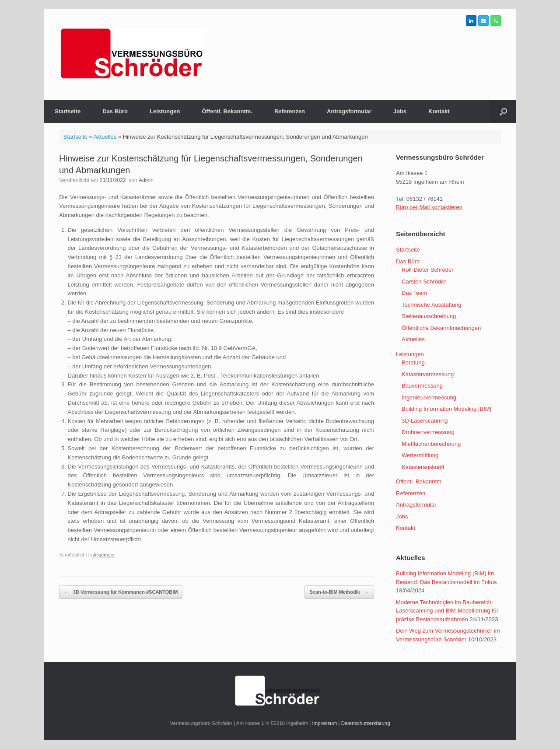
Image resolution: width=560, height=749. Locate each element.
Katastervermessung (428, 374)
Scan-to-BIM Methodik (339, 592)
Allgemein (104, 555)
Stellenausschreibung (429, 316)
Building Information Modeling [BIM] (446, 409)
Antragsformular (349, 111)
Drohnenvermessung (428, 432)
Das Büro (115, 111)
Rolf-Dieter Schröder (428, 270)
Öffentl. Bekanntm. (227, 111)
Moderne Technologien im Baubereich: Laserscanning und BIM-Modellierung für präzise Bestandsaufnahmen (447, 611)
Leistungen (165, 111)
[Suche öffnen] (503, 111)
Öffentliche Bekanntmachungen (441, 328)
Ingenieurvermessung (429, 397)
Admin (146, 180)
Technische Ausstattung (432, 305)
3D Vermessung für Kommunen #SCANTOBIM (121, 592)
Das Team (414, 293)
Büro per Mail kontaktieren (429, 207)
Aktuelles (105, 137)
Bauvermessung (422, 386)
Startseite (68, 111)
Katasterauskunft (423, 467)
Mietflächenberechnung (431, 444)
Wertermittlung (420, 455)
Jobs (400, 111)
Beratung (413, 362)
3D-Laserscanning (425, 421)
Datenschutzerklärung (366, 723)
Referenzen (290, 111)
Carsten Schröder (424, 282)
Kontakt (439, 111)
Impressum (324, 723)
